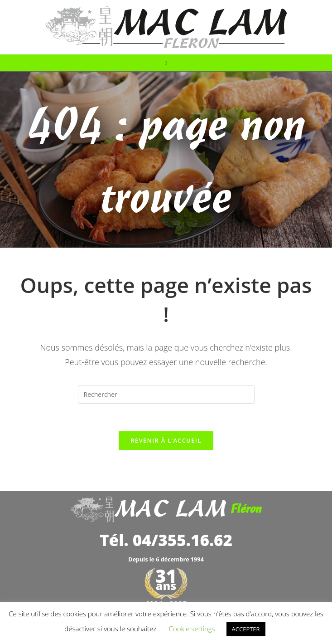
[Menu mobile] (166, 63)
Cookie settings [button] (192, 629)
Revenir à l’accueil (166, 440)
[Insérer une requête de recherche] (166, 395)
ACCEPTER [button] (246, 629)
